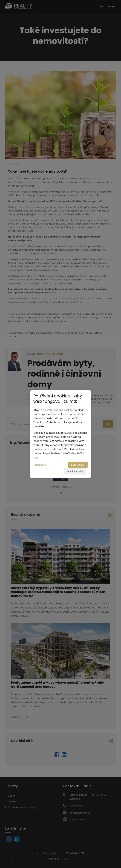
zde (36, 457)
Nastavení (40, 465)
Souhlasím (78, 465)
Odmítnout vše (75, 471)
